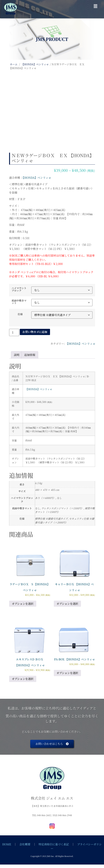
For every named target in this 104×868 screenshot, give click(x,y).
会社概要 (25, 844)
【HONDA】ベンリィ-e (35, 64)
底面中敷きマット (19, 302)
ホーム (14, 64)
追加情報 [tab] (30, 355)
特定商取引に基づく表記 (54, 844)
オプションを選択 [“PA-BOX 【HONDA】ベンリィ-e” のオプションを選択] (67, 673)
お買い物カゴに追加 (35, 332)
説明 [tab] (17, 355)
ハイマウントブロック (19, 289)
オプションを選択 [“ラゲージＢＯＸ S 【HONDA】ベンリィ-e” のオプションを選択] (23, 604)
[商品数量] (14, 332)
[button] (96, 6)
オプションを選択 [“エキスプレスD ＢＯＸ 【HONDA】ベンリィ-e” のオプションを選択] (23, 679)
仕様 (20, 314)
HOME (7, 844)
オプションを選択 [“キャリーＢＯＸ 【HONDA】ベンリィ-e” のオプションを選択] (67, 604)
